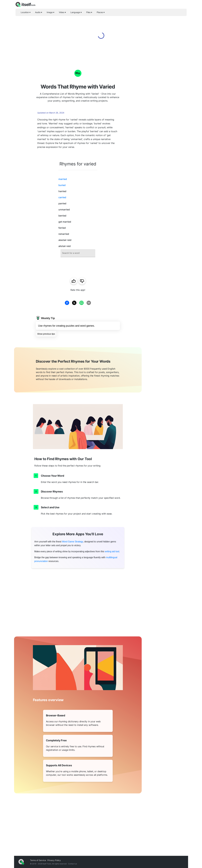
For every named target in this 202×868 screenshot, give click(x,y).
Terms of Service (38, 860)
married (63, 179)
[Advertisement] (165, 104)
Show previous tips (46, 334)
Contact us (72, 864)
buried (62, 185)
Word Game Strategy (72, 542)
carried (62, 197)
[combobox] (78, 253)
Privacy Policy (54, 860)
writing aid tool (112, 551)
